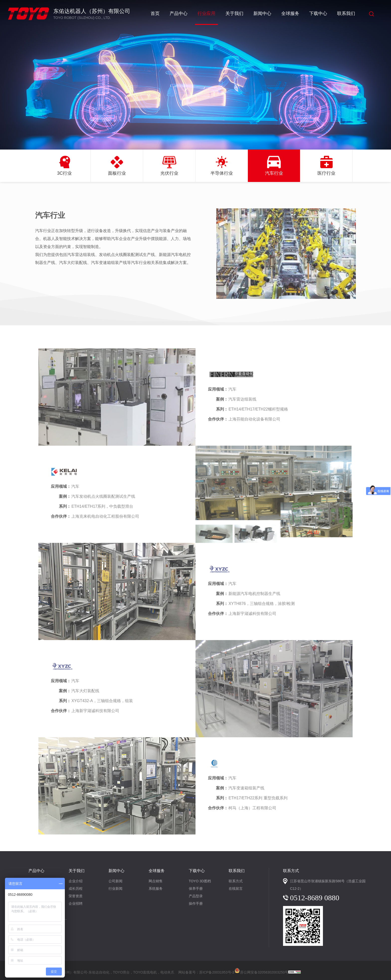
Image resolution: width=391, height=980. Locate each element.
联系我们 (346, 13)
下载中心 (318, 13)
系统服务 (156, 889)
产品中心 (179, 13)
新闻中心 (262, 13)
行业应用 (206, 13)
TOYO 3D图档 (200, 881)
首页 (155, 13)
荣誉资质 (76, 896)
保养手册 (196, 889)
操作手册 (196, 903)
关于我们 (234, 13)
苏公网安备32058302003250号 (261, 970)
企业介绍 (76, 881)
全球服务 (290, 13)
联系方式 (236, 881)
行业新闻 (115, 889)
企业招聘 (76, 903)
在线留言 (236, 889)
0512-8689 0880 (315, 898)
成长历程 (76, 889)
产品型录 (196, 896)
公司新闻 (115, 881)
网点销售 (156, 881)
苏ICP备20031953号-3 (217, 972)
